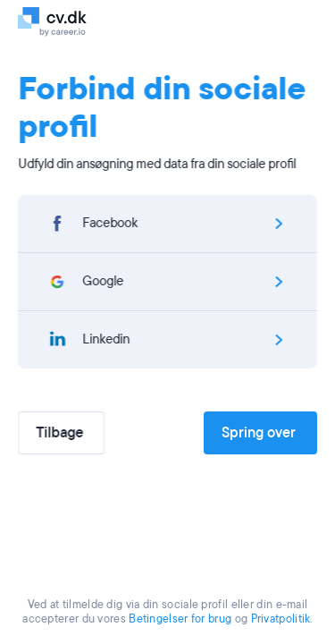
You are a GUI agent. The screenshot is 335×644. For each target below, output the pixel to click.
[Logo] (74, 21)
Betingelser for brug (180, 619)
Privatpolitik (281, 619)
